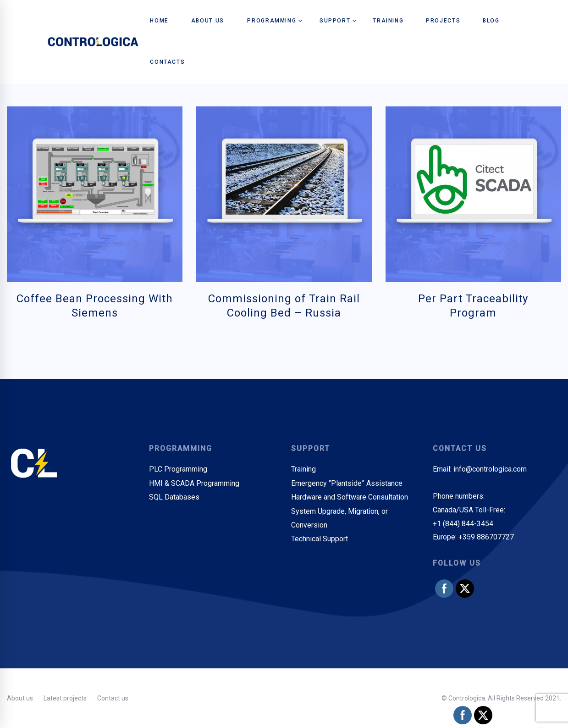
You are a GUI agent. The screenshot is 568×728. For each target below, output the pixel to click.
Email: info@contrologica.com (480, 469)
